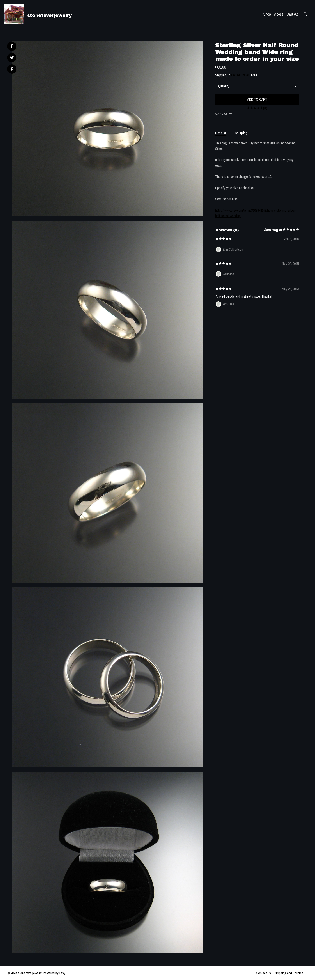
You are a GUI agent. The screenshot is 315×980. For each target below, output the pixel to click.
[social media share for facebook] (12, 46)
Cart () (292, 14)
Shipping (241, 133)
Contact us (263, 973)
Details (221, 133)
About (279, 14)
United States (240, 75)
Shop (267, 14)
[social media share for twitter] (12, 58)
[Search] (305, 15)
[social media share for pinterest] (12, 70)
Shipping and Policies (289, 973)
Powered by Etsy (54, 973)
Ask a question (224, 114)
